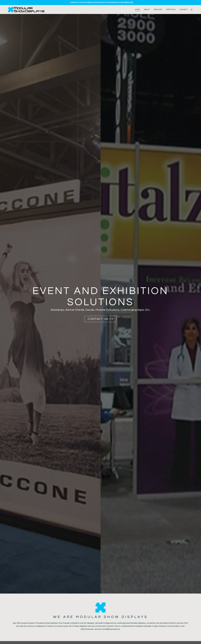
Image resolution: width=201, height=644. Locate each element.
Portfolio (171, 10)
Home (137, 10)
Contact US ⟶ (100, 319)
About (147, 10)
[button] (192, 10)
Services (158, 10)
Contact (184, 10)
